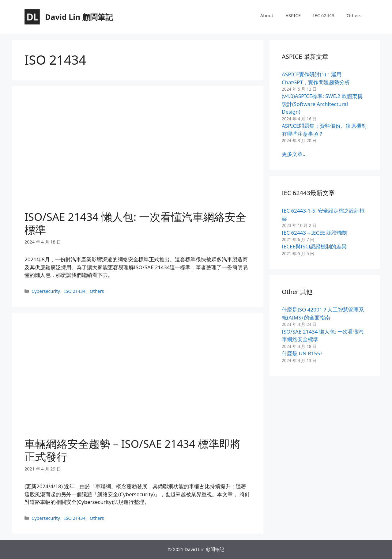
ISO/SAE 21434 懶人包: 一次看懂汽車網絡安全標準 (135, 223)
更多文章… (294, 154)
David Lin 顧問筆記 (79, 17)
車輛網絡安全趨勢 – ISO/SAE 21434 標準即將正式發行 (133, 450)
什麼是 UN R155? (302, 353)
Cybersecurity (46, 291)
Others (354, 15)
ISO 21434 (75, 291)
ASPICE (293, 15)
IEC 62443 (324, 15)
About (267, 15)
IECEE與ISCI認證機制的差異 (314, 246)
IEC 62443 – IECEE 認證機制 (315, 233)
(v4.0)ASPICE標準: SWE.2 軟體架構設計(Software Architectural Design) (322, 104)
